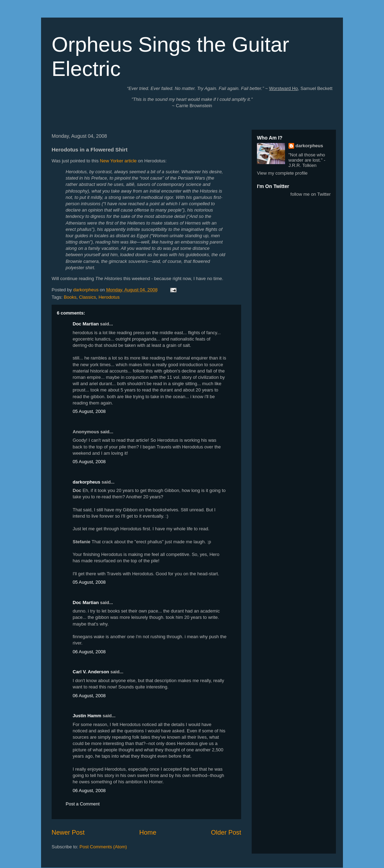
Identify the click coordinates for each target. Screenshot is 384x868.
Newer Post (68, 833)
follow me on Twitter (310, 194)
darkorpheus (87, 482)
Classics (87, 297)
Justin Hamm (87, 716)
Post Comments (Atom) (103, 847)
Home (148, 833)
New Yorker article (118, 161)
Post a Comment (83, 804)
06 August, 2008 (89, 652)
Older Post (226, 833)
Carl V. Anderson (91, 672)
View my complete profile (282, 173)
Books (70, 297)
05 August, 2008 (89, 411)
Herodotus (109, 297)
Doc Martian (86, 324)
